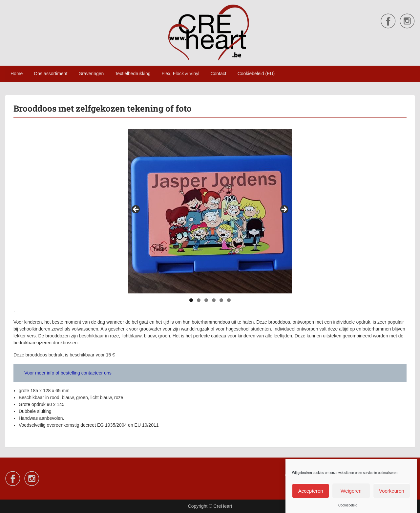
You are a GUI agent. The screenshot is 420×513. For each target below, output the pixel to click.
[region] (210, 211)
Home (17, 74)
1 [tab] (191, 300)
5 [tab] (221, 300)
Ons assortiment (51, 74)
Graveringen (91, 74)
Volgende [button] (284, 210)
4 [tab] (214, 300)
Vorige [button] (136, 210)
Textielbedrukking (133, 74)
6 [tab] (229, 300)
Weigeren (351, 495)
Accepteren (311, 495)
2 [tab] (199, 300)
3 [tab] (206, 300)
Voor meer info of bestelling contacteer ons (68, 373)
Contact (218, 74)
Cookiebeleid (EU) (256, 74)
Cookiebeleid (348, 510)
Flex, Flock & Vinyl (181, 74)
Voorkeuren (392, 495)
